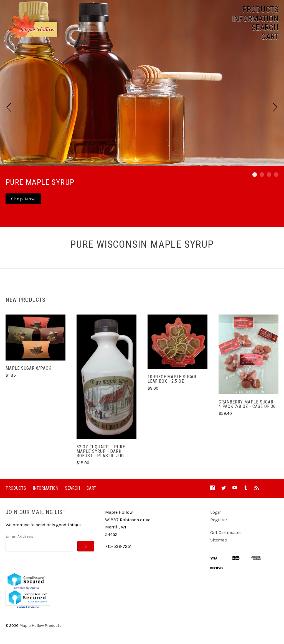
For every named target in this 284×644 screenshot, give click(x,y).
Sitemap (219, 540)
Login (216, 512)
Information (255, 19)
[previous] (9, 108)
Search (265, 27)
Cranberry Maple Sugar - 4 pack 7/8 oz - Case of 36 (247, 404)
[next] (275, 108)
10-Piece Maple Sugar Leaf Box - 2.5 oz (172, 379)
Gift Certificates (226, 532)
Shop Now (23, 199)
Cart (270, 37)
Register (219, 520)
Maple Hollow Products (40, 626)
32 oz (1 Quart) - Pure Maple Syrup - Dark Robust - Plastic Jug (101, 451)
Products (260, 9)
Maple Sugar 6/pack (28, 368)
